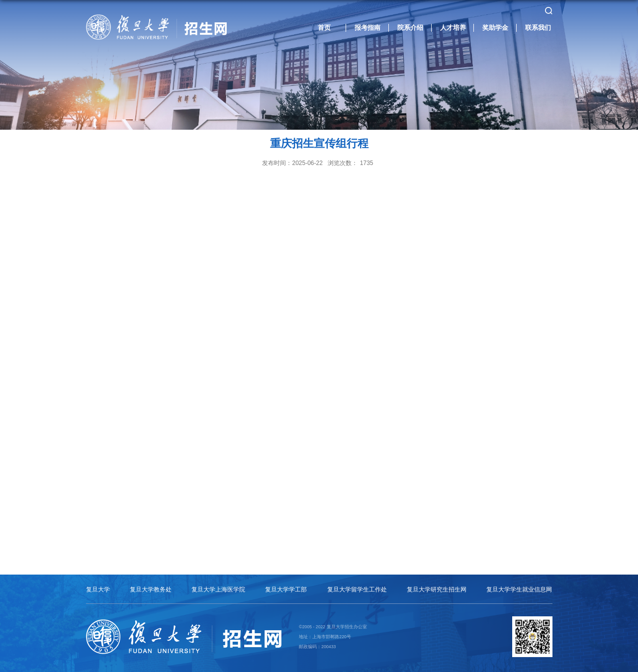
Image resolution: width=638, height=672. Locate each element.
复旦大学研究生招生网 (437, 589)
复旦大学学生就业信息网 (519, 589)
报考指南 (367, 28)
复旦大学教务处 (151, 589)
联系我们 (538, 28)
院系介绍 (410, 28)
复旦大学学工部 (286, 589)
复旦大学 (98, 589)
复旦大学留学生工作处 (357, 589)
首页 (324, 28)
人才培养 (453, 28)
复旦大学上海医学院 (218, 589)
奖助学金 (495, 28)
